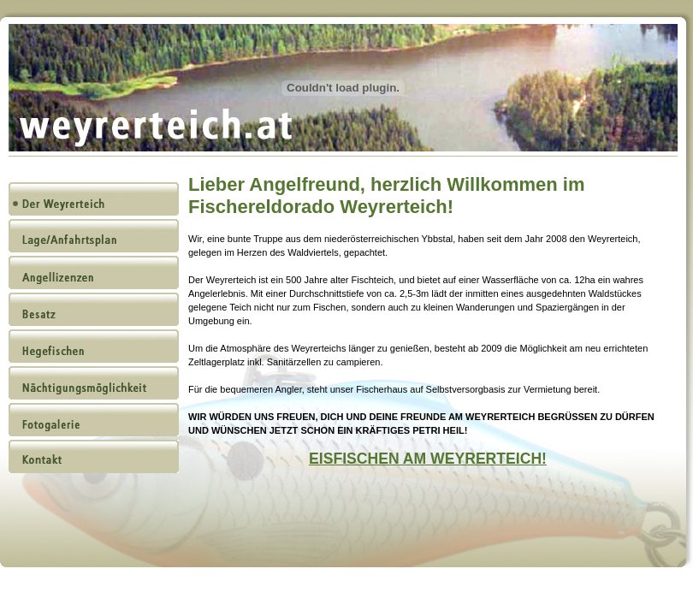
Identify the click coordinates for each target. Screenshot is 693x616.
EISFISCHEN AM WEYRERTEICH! (428, 459)
